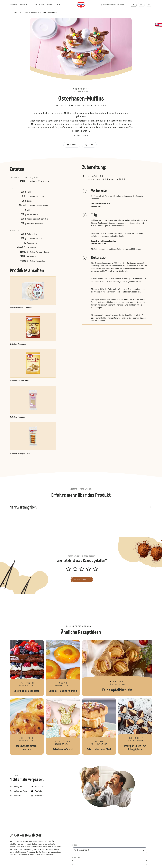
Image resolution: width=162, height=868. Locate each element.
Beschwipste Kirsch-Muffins (27, 726)
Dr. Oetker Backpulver (36, 197)
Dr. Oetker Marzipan (35, 239)
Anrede (75, 845)
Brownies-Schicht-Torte (27, 668)
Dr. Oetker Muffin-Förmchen (38, 182)
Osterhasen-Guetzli (63, 726)
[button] (81, 85)
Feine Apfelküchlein (117, 668)
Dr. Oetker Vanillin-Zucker (37, 206)
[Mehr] (51, 5)
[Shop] (60, 5)
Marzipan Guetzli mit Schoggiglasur (135, 726)
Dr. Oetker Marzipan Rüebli (38, 252)
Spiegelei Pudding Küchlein (63, 668)
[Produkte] (27, 5)
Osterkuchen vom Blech (99, 726)
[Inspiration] (40, 5)
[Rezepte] (15, 5)
